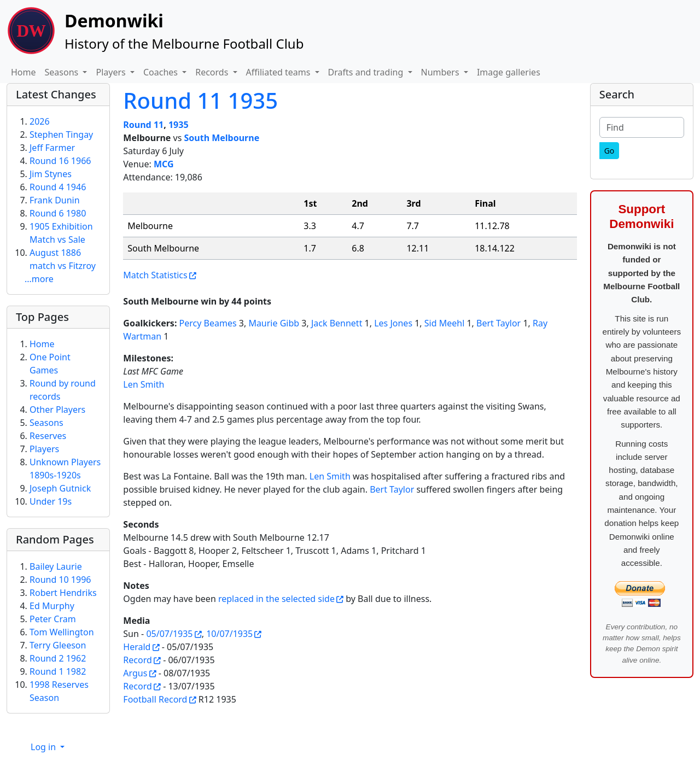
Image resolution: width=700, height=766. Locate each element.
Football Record (155, 699)
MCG (164, 164)
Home (24, 72)
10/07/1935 (229, 634)
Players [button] (112, 72)
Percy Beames (208, 323)
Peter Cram (53, 619)
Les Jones (393, 323)
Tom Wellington (62, 632)
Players (44, 449)
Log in (44, 747)
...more (39, 279)
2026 (40, 121)
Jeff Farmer (52, 148)
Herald (137, 647)
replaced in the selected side (276, 599)
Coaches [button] (162, 72)
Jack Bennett (337, 323)
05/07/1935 (169, 634)
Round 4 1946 (58, 187)
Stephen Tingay (61, 135)
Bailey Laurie (56, 566)
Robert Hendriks (63, 593)
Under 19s (51, 501)
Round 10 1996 (60, 580)
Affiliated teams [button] (279, 72)
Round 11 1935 (200, 100)
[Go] (609, 151)
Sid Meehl (445, 323)
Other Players (57, 410)
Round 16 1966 (60, 161)
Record (137, 660)
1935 (179, 125)
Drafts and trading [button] (367, 72)
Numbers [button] (441, 72)
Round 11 (143, 125)
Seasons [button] (63, 72)
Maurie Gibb (274, 323)
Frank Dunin (55, 200)
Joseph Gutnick (60, 488)
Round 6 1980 (58, 213)
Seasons (46, 423)
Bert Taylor (498, 323)
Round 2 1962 (58, 658)
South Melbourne (221, 138)
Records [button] (213, 72)
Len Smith (144, 384)
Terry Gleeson (58, 645)
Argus (135, 673)
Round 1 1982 (58, 671)
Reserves (48, 436)
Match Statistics (155, 275)
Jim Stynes (51, 174)
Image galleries (509, 72)
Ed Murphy (52, 606)
